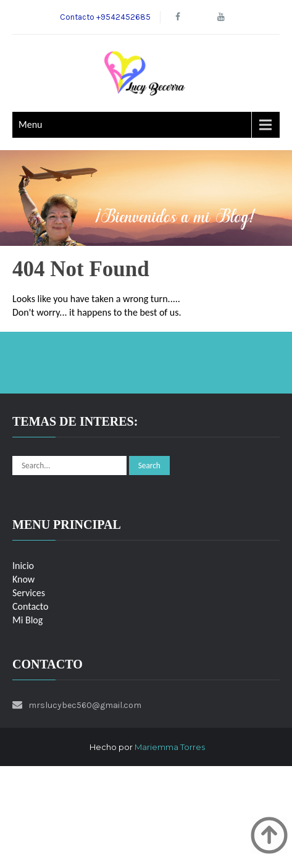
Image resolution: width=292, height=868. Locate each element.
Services (29, 593)
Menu (30, 124)
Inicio (23, 566)
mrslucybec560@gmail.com (85, 705)
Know (23, 579)
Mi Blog (27, 620)
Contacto (30, 606)
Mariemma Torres (170, 747)
